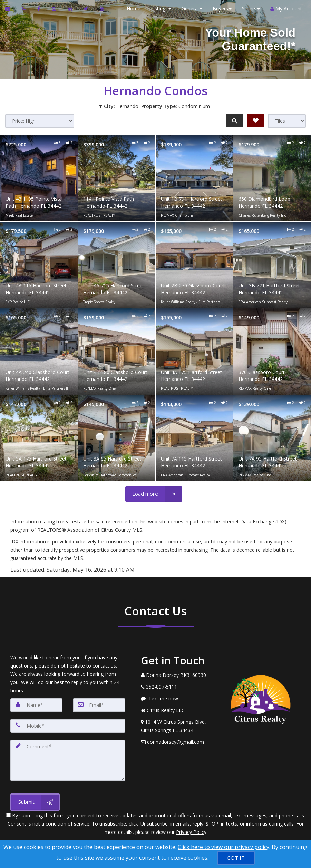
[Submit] (35, 802)
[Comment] (68, 760)
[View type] (287, 121)
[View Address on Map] (177, 726)
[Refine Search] (234, 120)
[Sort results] (40, 121)
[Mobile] (68, 726)
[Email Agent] (11, 9)
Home (132, 8)
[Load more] (154, 494)
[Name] (36, 705)
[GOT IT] (236, 858)
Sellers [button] (250, 8)
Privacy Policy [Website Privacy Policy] (191, 832)
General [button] (191, 8)
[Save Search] (256, 120)
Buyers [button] (221, 8)
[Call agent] (24, 9)
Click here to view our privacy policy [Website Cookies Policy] (223, 847)
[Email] (99, 705)
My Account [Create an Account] (285, 8)
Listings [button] (160, 8)
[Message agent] (177, 699)
